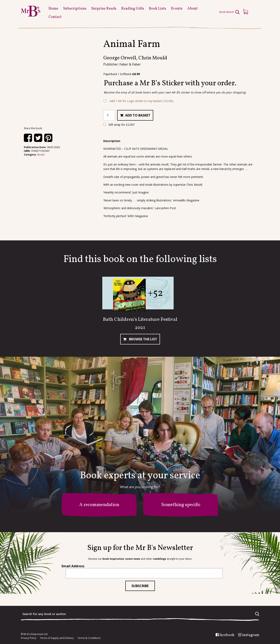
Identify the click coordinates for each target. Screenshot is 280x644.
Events (177, 9)
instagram (251, 635)
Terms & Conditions (89, 638)
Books (41, 155)
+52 (155, 293)
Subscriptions (75, 9)
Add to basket (138, 115)
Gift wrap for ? (119, 125)
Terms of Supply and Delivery (57, 638)
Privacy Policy (29, 638)
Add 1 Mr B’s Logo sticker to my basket (142, 101)
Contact (55, 17)
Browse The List (143, 339)
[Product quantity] (109, 115)
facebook (227, 635)
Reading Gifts (133, 9)
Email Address (73, 566)
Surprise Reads (104, 9)
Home (53, 9)
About (192, 9)
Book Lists (158, 9)
